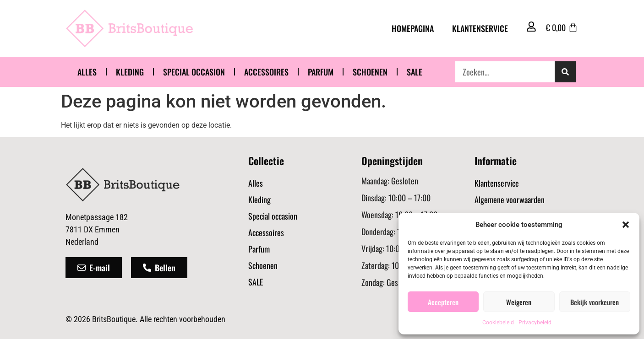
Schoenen (370, 72)
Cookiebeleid (498, 323)
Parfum (321, 72)
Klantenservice (480, 28)
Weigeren (519, 302)
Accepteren (443, 302)
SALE (415, 72)
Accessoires (266, 72)
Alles (87, 72)
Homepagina (413, 28)
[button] (626, 225)
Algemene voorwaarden (510, 199)
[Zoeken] (565, 72)
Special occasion (194, 72)
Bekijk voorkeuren (595, 302)
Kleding (130, 72)
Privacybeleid (535, 323)
